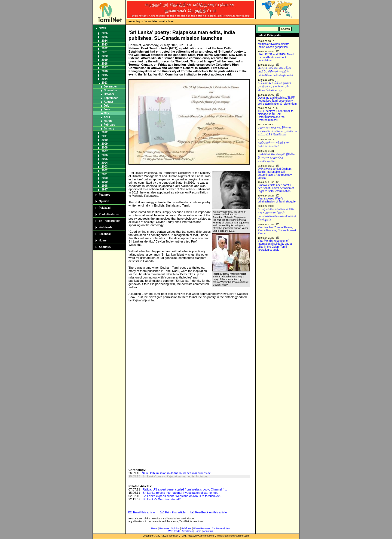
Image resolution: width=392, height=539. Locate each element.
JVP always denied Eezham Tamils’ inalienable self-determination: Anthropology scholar (275, 173)
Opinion (104, 201)
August (108, 102)
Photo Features (109, 214)
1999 (105, 182)
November (110, 90)
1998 (105, 186)
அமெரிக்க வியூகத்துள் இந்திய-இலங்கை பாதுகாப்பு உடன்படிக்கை (277, 157)
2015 (105, 75)
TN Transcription (110, 221)
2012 (105, 132)
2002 (105, 170)
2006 (105, 155)
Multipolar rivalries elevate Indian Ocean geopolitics (274, 46)
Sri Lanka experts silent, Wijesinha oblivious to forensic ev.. (182, 496)
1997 (105, 190)
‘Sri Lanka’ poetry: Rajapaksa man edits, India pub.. (176, 476)
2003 (105, 167)
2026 (105, 33)
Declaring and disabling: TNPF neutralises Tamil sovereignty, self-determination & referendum (277, 101)
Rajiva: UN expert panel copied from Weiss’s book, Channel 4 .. (185, 489)
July (106, 106)
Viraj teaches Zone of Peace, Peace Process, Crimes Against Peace (277, 230)
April (107, 117)
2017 (105, 67)
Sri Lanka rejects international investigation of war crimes (180, 493)
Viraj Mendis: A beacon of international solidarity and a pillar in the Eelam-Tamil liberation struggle (275, 245)
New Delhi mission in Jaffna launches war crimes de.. (177, 473)
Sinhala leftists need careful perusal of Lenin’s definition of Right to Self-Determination (276, 188)
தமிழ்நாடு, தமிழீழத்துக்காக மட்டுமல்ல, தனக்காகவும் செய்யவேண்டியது (275, 86)
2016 (105, 71)
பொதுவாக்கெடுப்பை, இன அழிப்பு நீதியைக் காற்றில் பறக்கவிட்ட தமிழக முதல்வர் (276, 71)
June (107, 109)
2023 (105, 45)
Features (105, 195)
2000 (105, 178)
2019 (105, 60)
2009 (105, 144)
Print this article (175, 512)
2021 (105, 52)
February (110, 125)
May (106, 113)
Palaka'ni (105, 208)
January (109, 128)
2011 (105, 136)
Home (103, 240)
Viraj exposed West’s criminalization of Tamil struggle (277, 200)
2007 (105, 151)
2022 (105, 48)
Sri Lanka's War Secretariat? (162, 499)
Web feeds (106, 227)
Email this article (144, 512)
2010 (105, 140)
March (108, 121)
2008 (105, 148)
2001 (105, 174)
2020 (105, 56)
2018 (105, 64)
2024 (105, 41)
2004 (105, 163)
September (111, 98)
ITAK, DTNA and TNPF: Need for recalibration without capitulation (276, 57)
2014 (105, 79)
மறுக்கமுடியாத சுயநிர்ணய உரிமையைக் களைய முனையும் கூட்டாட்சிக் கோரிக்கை (277, 131)
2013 (105, 83)
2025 (105, 37)
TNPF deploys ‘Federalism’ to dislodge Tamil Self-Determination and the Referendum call (276, 116)
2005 (105, 159)
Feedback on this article (211, 512)
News (102, 28)
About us (105, 247)
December (110, 87)
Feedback (105, 234)
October (109, 94)
